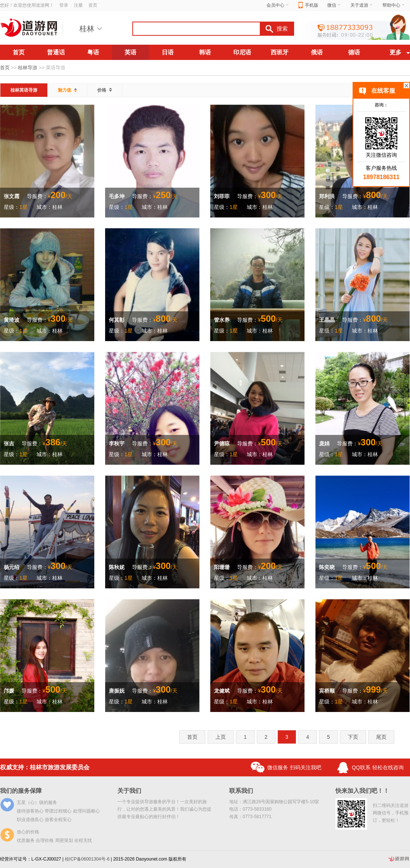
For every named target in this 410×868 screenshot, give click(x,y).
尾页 (381, 737)
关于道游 (362, 5)
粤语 (93, 52)
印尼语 (242, 52)
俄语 (317, 52)
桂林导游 (28, 68)
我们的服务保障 (21, 791)
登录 (64, 5)
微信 (334, 5)
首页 (93, 5)
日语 (168, 52)
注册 (78, 5)
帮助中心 (394, 5)
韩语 (205, 52)
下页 (353, 737)
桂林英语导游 (24, 90)
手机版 (308, 5)
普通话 (56, 52)
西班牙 (280, 52)
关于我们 (129, 791)
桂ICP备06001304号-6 (87, 859)
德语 (354, 52)
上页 (221, 737)
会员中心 (278, 5)
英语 (130, 52)
